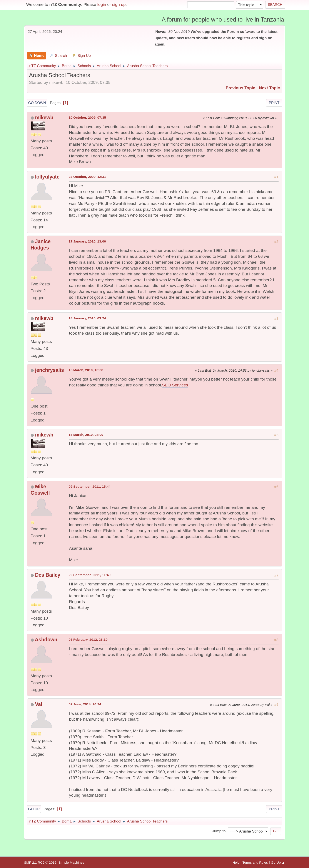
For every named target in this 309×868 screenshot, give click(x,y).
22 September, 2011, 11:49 (90, 575)
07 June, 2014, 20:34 (85, 704)
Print (274, 103)
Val (39, 704)
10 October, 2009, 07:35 (87, 117)
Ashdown (46, 640)
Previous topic (241, 88)
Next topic (270, 88)
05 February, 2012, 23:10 (88, 640)
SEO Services (175, 385)
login (102, 4)
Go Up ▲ (278, 862)
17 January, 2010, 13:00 (87, 241)
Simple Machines (71, 862)
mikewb (44, 118)
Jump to (219, 831)
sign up (119, 4)
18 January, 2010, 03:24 (87, 318)
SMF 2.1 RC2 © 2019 (40, 862)
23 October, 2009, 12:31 (87, 177)
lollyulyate (47, 177)
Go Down (37, 103)
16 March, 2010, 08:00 (86, 435)
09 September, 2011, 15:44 (90, 486)
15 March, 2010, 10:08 (86, 370)
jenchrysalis (49, 370)
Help (236, 862)
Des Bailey (48, 575)
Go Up (34, 809)
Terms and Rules (255, 862)
